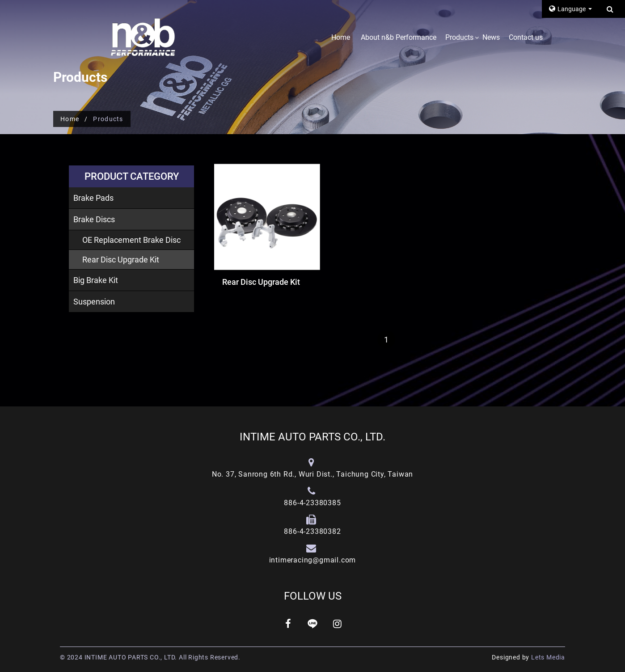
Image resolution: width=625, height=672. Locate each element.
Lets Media (548, 657)
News (491, 37)
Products (459, 37)
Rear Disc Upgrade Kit (121, 260)
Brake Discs (94, 219)
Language (568, 9)
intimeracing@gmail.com (313, 560)
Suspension (94, 302)
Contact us (526, 37)
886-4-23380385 (312, 503)
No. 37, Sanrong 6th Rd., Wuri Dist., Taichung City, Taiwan (312, 474)
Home (341, 37)
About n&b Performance (399, 37)
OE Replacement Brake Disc (131, 240)
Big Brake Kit (96, 280)
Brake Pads (93, 198)
